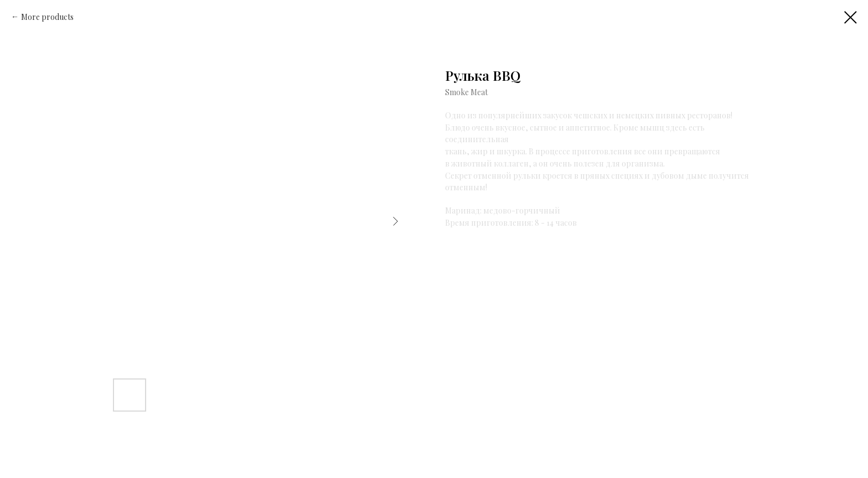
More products (47, 17)
